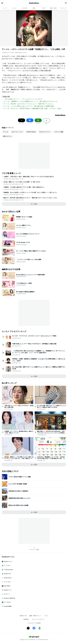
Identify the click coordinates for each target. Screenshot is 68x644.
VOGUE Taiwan (31, 132)
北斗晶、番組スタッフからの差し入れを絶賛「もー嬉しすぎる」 (22, 182)
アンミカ (6, 132)
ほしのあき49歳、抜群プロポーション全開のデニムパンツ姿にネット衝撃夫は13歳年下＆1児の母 (52, 406)
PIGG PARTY (7, 586)
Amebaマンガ (7, 590)
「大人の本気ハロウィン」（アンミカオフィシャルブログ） (23, 99)
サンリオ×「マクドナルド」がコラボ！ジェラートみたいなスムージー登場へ (35, 336)
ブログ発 (24, 8)
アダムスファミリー (45, 132)
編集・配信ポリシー (35, 616)
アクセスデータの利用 (34, 623)
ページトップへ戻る (34, 549)
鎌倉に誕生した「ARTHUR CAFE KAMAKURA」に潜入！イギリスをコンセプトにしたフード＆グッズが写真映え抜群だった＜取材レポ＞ (52, 433)
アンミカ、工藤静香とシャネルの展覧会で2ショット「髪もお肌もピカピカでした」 (31, 101)
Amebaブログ (7, 574)
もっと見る (34, 204)
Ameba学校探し (8, 606)
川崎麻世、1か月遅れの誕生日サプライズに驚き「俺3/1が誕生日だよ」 (24, 187)
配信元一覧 (23, 616)
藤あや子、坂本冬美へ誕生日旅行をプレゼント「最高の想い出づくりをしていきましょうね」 (31, 198)
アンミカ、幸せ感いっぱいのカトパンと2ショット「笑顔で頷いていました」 (29, 104)
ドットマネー (7, 566)
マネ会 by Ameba (8, 570)
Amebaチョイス (8, 561)
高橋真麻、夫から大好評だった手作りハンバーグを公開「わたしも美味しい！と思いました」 (31, 192)
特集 (34, 8)
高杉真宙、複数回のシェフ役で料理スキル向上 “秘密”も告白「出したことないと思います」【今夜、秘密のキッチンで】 (19, 459)
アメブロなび (7, 602)
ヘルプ (46, 616)
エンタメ (15, 8)
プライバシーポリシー (38, 619)
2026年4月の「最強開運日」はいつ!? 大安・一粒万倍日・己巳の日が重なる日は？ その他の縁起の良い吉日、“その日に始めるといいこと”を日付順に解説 (52, 459)
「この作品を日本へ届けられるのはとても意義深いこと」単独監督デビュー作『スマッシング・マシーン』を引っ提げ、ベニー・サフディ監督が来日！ (39, 352)
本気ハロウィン (7, 136)
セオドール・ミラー (17, 132)
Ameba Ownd (7, 578)
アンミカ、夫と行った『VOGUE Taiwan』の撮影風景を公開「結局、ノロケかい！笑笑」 (33, 108)
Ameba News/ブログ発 (21, 53)
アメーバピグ (7, 582)
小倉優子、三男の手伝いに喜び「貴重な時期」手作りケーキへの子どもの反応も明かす (29, 177)
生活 (44, 8)
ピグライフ (6, 594)
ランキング (63, 8)
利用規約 (26, 619)
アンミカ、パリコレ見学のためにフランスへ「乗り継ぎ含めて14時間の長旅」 (29, 106)
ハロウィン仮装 (59, 132)
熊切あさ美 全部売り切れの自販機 (18, 505)
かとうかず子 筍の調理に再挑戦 (18, 484)
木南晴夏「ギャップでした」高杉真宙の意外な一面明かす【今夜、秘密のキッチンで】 (19, 432)
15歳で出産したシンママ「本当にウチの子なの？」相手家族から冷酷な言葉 (34, 344)
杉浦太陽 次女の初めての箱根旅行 (18, 491)
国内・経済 (53, 8)
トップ (5, 8)
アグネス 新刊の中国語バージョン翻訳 (20, 477)
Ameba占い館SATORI (9, 598)
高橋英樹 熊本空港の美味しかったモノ (20, 498)
